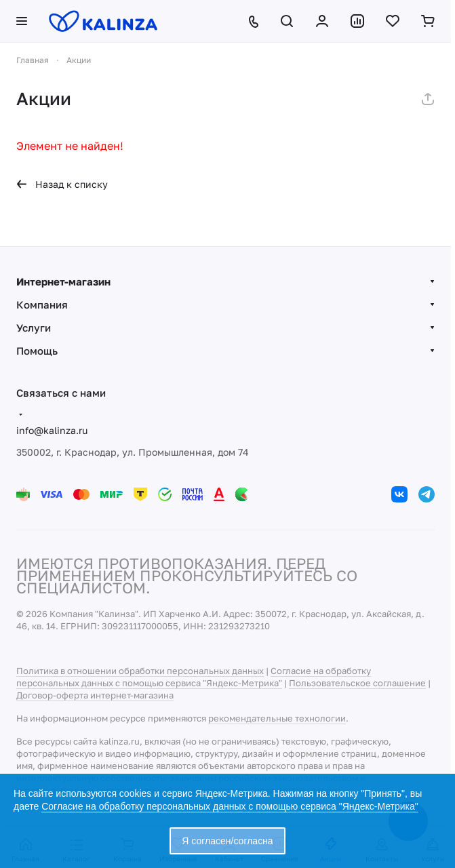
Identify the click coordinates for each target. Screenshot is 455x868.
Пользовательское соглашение (357, 683)
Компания (42, 304)
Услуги (34, 328)
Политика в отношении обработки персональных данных (140, 671)
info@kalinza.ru (52, 430)
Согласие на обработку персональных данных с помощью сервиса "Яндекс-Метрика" (230, 806)
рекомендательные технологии (277, 718)
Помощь (37, 351)
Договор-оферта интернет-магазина (95, 695)
